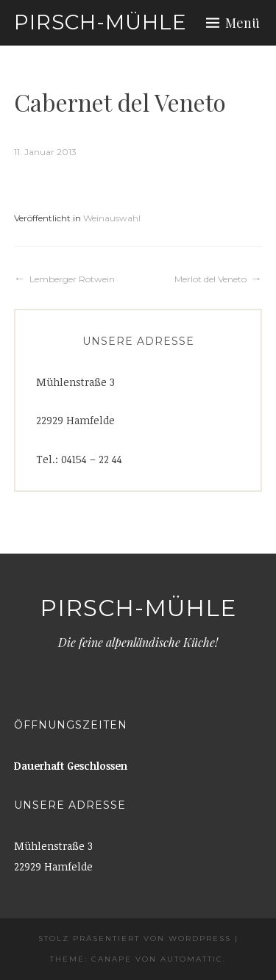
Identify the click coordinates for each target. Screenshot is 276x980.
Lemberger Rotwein (72, 279)
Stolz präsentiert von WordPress (135, 938)
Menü (243, 23)
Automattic (192, 959)
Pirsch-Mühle (100, 22)
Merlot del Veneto (210, 279)
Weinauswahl (112, 218)
